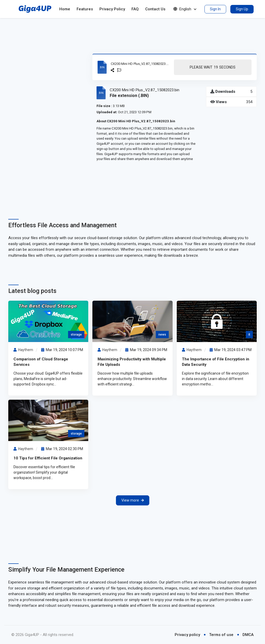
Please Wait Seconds (213, 67)
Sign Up (242, 9)
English (185, 9)
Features (85, 9)
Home (65, 9)
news (162, 335)
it (249, 335)
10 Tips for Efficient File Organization (48, 458)
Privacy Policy (112, 9)
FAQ (135, 9)
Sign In (215, 9)
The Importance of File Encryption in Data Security (216, 362)
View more (133, 500)
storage (76, 335)
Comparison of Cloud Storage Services (41, 362)
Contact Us (155, 9)
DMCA (248, 635)
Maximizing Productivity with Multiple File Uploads (132, 362)
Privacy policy (187, 635)
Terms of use (221, 635)
